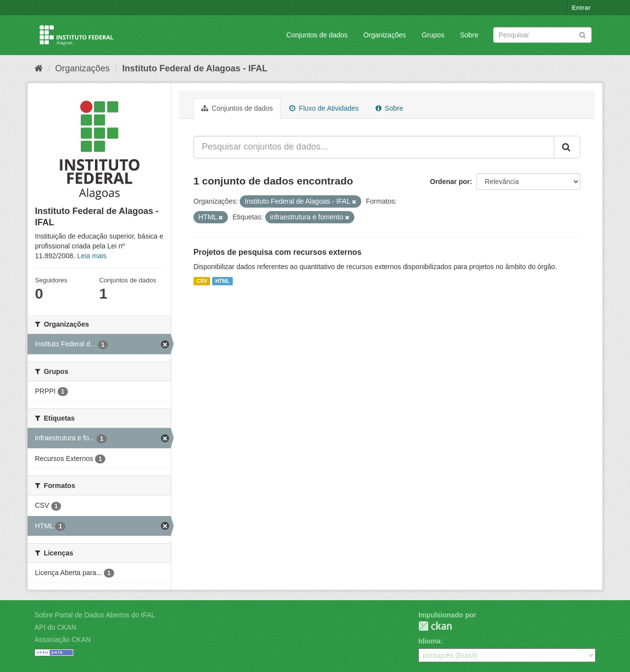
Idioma (429, 641)
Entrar (581, 8)
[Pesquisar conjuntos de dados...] (374, 147)
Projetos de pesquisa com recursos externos (277, 252)
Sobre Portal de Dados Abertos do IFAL (95, 615)
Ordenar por (450, 182)
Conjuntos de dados (317, 35)
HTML (222, 281)
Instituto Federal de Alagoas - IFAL (195, 68)
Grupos (433, 35)
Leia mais (92, 256)
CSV (202, 281)
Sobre (469, 35)
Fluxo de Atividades (324, 108)
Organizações (384, 35)
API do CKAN (55, 627)
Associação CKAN (63, 640)
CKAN (435, 626)
